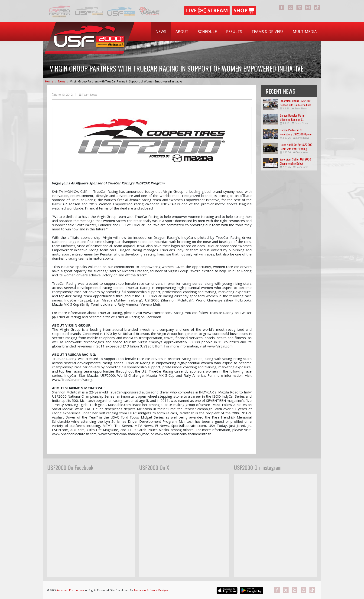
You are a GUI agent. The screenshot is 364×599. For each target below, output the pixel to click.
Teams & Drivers (267, 32)
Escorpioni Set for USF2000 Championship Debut (295, 161)
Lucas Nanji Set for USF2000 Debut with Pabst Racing (296, 147)
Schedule (207, 32)
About (182, 32)
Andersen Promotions (70, 590)
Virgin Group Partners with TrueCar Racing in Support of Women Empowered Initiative (126, 81)
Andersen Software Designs (151, 590)
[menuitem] (161, 32)
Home (49, 81)
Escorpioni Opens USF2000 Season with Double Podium (295, 103)
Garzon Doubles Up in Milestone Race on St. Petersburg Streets (292, 119)
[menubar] (236, 32)
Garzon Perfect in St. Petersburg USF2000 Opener (296, 132)
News (161, 32)
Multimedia (305, 32)
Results (234, 32)
